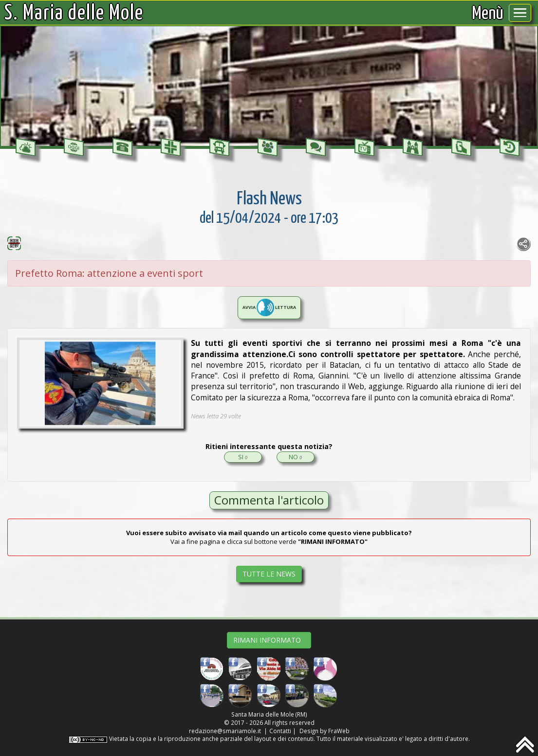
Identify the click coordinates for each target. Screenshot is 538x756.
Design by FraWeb (325, 731)
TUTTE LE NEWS (269, 574)
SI (243, 457)
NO (295, 457)
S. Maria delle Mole (74, 14)
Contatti (280, 731)
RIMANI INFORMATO (269, 640)
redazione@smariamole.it (225, 731)
